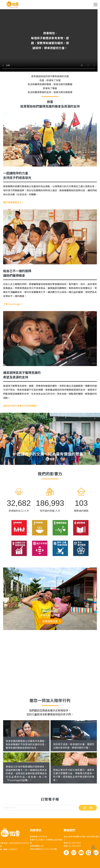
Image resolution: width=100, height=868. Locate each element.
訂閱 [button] (89, 808)
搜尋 (93, 854)
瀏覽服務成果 (50, 621)
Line (89, 853)
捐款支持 (63, 743)
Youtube (81, 853)
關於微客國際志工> (13, 202)
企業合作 (63, 775)
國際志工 (15, 743)
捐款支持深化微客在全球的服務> (20, 406)
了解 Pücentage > (13, 304)
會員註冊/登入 (93, 847)
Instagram (74, 853)
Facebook (66, 853)
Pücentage (18, 775)
